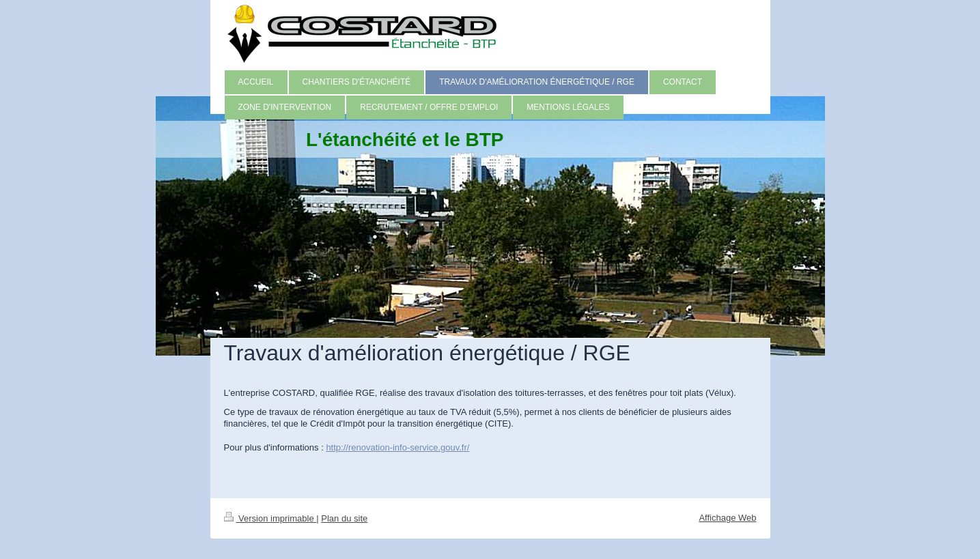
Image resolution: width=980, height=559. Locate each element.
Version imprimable (270, 518)
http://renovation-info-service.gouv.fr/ (397, 447)
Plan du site (344, 518)
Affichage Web (727, 518)
